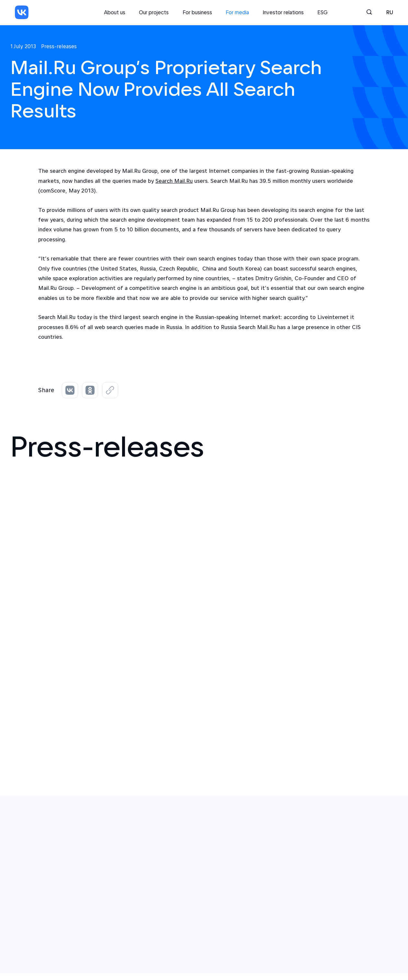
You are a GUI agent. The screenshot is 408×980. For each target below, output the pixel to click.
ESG (323, 12)
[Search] (369, 12)
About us (115, 12)
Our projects (154, 12)
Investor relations (283, 12)
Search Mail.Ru (174, 181)
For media (237, 12)
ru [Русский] (390, 12)
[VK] (22, 12)
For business (197, 12)
